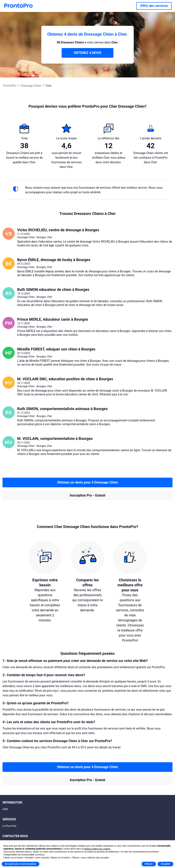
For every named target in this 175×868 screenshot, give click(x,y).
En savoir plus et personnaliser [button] (21, 864)
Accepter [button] (165, 864)
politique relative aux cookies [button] (97, 849)
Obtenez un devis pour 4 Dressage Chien (87, 482)
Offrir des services (154, 6)
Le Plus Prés (9, 826)
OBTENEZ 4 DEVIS (87, 53)
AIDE (5, 809)
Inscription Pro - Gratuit (87, 495)
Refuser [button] (149, 864)
